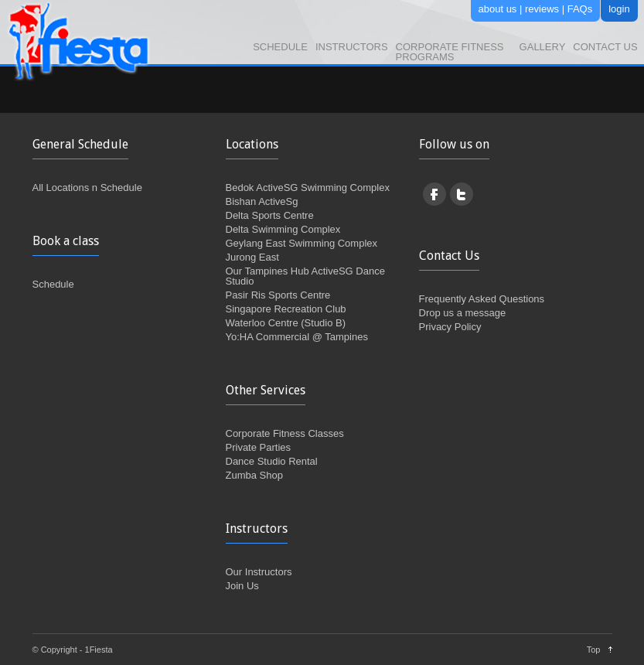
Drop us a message (463, 313)
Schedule (280, 47)
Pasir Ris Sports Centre (278, 295)
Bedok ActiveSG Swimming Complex (308, 188)
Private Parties (259, 447)
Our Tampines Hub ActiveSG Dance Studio (305, 276)
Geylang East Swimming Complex (302, 243)
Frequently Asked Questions (482, 299)
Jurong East (252, 257)
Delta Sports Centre (270, 215)
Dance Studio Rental (272, 461)
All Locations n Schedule (87, 188)
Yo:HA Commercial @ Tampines (297, 337)
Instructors (352, 47)
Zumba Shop (254, 475)
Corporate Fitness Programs (450, 52)
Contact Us (605, 47)
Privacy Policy (450, 327)
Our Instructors (259, 572)
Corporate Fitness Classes (285, 433)
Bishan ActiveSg (262, 201)
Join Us (242, 586)
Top (594, 650)
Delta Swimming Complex (283, 229)
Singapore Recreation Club (286, 309)
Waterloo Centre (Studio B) (286, 323)
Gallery (543, 47)
